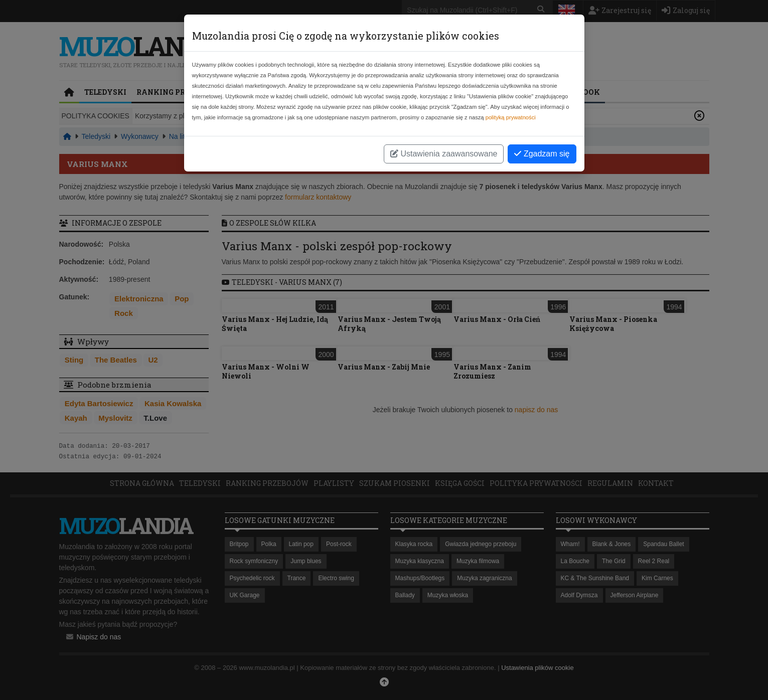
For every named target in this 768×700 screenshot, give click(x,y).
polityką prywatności (511, 117)
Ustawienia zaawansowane (444, 154)
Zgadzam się (542, 154)
